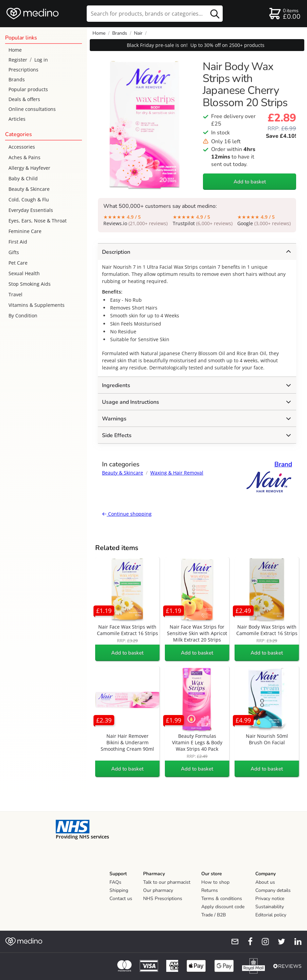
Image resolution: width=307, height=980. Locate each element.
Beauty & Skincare (29, 189)
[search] (155, 14)
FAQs (115, 882)
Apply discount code (223, 907)
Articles (17, 119)
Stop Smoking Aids (30, 284)
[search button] (215, 14)
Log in (41, 60)
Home (15, 50)
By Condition (23, 315)
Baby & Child (23, 178)
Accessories (22, 147)
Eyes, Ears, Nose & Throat (38, 221)
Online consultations (32, 109)
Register (18, 60)
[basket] (284, 14)
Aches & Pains (24, 157)
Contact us (121, 899)
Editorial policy (271, 915)
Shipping (119, 890)
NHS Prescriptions (163, 899)
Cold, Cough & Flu (29, 200)
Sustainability (270, 907)
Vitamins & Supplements (37, 305)
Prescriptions (23, 70)
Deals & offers (24, 99)
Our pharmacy (158, 890)
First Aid (18, 242)
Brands (17, 79)
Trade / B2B (214, 915)
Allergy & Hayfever (29, 168)
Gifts (14, 252)
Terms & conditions (222, 899)
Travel (15, 294)
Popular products (28, 89)
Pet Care (18, 263)
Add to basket (250, 182)
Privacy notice (270, 899)
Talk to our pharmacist (167, 882)
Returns (210, 890)
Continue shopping (127, 514)
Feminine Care (25, 231)
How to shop (215, 882)
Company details (273, 890)
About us (265, 882)
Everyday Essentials (31, 210)
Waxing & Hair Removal (177, 473)
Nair (138, 33)
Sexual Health (24, 273)
